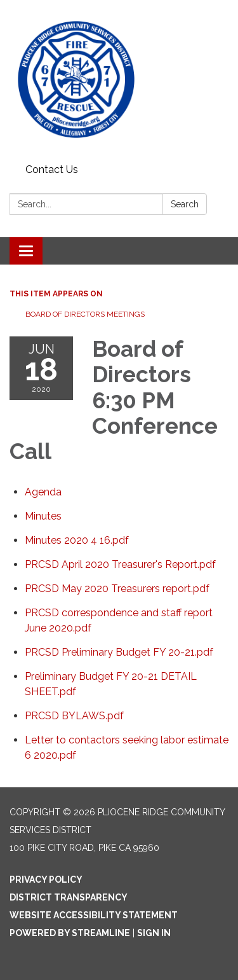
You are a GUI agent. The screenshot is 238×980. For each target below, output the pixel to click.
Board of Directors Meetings (85, 314)
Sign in (154, 933)
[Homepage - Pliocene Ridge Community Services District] (119, 79)
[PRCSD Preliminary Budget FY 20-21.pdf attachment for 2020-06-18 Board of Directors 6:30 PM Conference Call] (119, 652)
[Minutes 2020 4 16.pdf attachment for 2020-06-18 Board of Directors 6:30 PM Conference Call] (77, 540)
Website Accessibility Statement (94, 915)
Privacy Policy (46, 880)
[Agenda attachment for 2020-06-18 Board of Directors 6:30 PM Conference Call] (43, 492)
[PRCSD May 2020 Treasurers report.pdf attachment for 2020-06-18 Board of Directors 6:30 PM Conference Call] (117, 589)
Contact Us (52, 169)
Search (185, 204)
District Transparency (69, 897)
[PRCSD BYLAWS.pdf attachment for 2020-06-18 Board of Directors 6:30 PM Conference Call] (74, 716)
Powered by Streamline (70, 933)
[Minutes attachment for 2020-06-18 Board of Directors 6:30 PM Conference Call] (43, 516)
